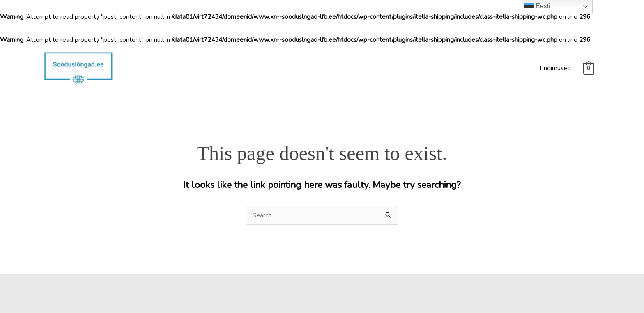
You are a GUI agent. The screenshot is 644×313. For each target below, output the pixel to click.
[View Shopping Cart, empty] (589, 69)
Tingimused (555, 68)
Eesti (537, 7)
